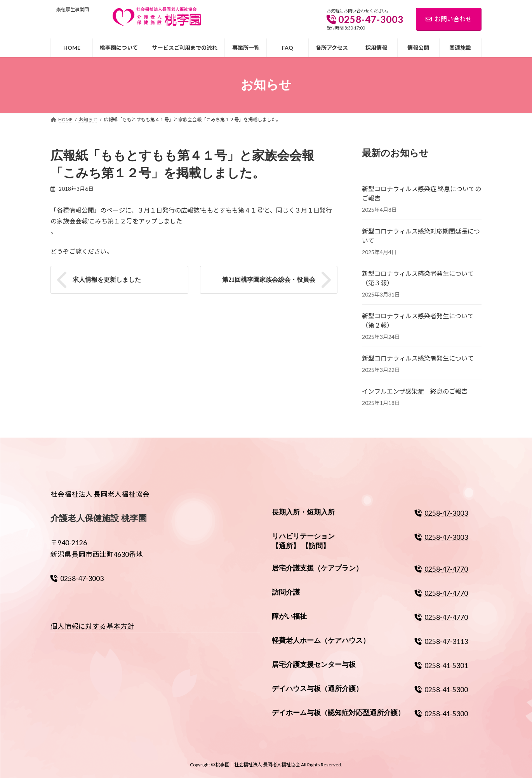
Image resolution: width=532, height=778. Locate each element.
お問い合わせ (449, 19)
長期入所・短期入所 (303, 512)
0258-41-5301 (441, 665)
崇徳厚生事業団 (73, 10)
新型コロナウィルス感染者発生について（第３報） (418, 278)
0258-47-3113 (441, 641)
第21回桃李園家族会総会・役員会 (269, 280)
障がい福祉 (289, 616)
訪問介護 (286, 593)
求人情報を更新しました (107, 280)
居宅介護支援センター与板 (314, 665)
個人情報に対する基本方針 (92, 627)
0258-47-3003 (77, 578)
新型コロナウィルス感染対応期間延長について (421, 235)
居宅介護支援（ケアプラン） (317, 569)
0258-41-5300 (441, 690)
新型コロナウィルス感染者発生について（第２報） (418, 320)
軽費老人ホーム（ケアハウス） (321, 640)
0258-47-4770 (441, 570)
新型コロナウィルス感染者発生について (418, 358)
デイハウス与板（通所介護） (317, 689)
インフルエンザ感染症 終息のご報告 (415, 391)
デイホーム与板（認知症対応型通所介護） (338, 713)
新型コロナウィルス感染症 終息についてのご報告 (422, 193)
